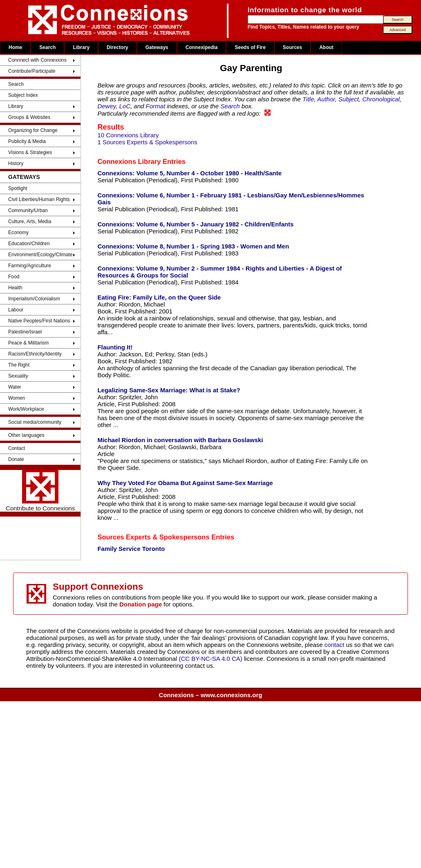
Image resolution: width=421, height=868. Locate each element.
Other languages (26, 435)
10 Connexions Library (128, 135)
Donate (16, 459)
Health (15, 288)
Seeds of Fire (250, 47)
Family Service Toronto (131, 549)
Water (15, 387)
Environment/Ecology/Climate (40, 255)
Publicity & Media (27, 141)
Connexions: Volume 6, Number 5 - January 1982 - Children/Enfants (195, 224)
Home (15, 47)
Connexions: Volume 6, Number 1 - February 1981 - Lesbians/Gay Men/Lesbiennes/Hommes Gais (231, 199)
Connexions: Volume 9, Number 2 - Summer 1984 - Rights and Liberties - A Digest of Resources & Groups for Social (219, 272)
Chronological (381, 99)
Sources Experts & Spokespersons (153, 537)
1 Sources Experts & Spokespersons (147, 142)
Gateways (157, 47)
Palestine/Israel (25, 332)
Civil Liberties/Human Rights (39, 199)
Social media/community (35, 422)
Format (156, 106)
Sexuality (18, 376)
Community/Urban (28, 210)
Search (47, 47)
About (326, 47)
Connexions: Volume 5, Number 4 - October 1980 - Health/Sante (189, 173)
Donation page (141, 604)
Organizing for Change (33, 130)
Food (14, 277)
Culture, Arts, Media (30, 221)
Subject (349, 99)
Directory (118, 47)
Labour (16, 310)
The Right (19, 365)
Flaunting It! (115, 347)
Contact (17, 448)
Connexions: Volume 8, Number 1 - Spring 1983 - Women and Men (193, 246)
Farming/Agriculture (30, 266)
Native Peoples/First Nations (39, 321)
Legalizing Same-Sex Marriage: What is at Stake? (169, 390)
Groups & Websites (29, 117)
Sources (292, 47)
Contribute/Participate (32, 71)
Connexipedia (202, 47)
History (16, 163)
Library (81, 47)
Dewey (106, 106)
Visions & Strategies (30, 152)
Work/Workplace (26, 409)
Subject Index (23, 95)
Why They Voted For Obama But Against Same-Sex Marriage (185, 483)
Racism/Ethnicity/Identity (35, 354)
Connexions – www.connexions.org (211, 695)
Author (326, 99)
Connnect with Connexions (37, 60)
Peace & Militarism (28, 343)
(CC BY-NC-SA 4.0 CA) (211, 659)
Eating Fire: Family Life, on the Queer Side (159, 297)
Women (17, 398)
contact (335, 645)
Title (308, 99)
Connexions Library (129, 161)
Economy (18, 233)
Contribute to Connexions (40, 491)
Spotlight (18, 188)
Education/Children (29, 244)
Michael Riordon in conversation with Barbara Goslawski (180, 440)
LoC (125, 106)
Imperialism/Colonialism (34, 299)
